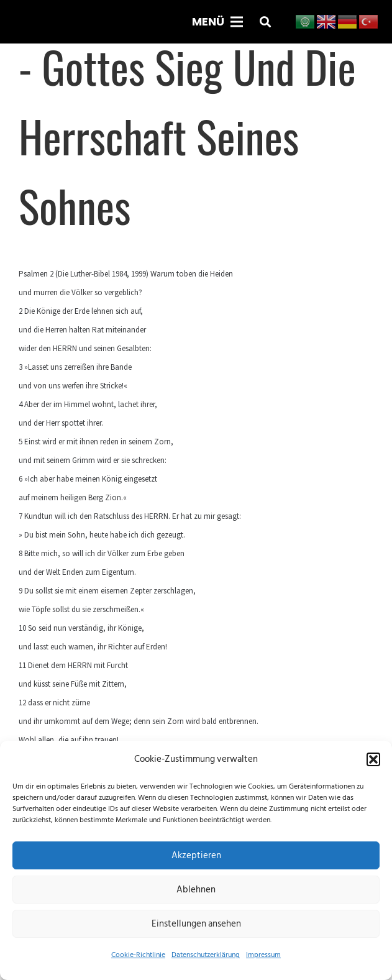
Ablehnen (196, 890)
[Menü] (217, 22)
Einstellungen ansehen (196, 924)
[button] (373, 759)
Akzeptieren (196, 855)
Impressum (263, 955)
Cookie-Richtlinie (138, 955)
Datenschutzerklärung (206, 955)
